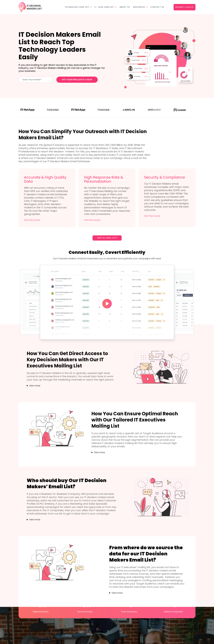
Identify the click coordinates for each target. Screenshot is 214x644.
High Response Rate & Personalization (104, 179)
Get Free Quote (32, 220)
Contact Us (157, 7)
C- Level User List (104, 7)
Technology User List (77, 7)
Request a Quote (185, 7)
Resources (139, 7)
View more (35, 386)
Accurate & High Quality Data (45, 179)
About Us (125, 7)
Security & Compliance (165, 177)
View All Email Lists (107, 238)
